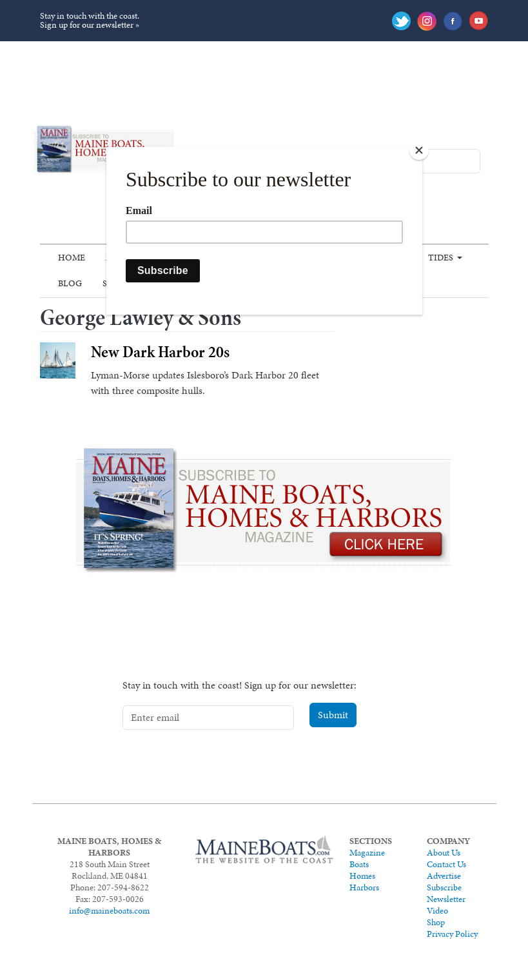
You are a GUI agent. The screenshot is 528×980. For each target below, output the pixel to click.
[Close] (419, 150)
